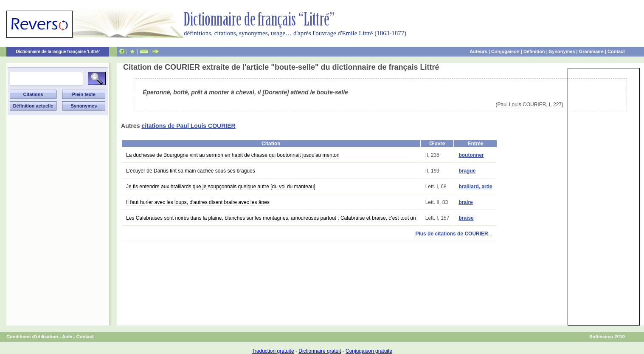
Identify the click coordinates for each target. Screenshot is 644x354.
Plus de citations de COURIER (451, 234)
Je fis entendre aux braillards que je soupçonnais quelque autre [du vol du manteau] (221, 187)
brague (467, 171)
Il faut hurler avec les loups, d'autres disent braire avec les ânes (198, 202)
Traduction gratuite (273, 351)
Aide (67, 337)
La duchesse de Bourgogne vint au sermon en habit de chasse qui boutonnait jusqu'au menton (233, 155)
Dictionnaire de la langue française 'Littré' (58, 52)
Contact (616, 51)
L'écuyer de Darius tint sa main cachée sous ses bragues (191, 171)
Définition (534, 51)
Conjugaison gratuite (369, 351)
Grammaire (591, 51)
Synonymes (562, 51)
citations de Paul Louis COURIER (188, 126)
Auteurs (478, 51)
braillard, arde (475, 187)
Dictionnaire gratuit (320, 351)
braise (466, 218)
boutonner (471, 155)
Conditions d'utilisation (32, 337)
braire (465, 202)
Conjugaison (505, 51)
